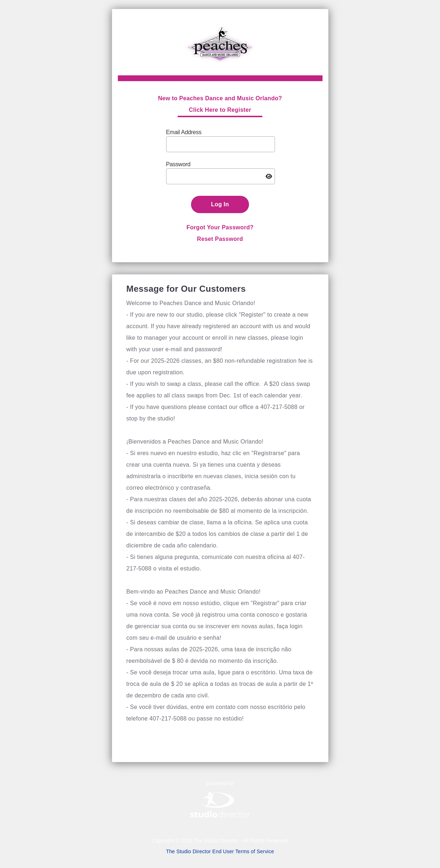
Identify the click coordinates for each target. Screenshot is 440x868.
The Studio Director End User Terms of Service (220, 851)
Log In (220, 204)
